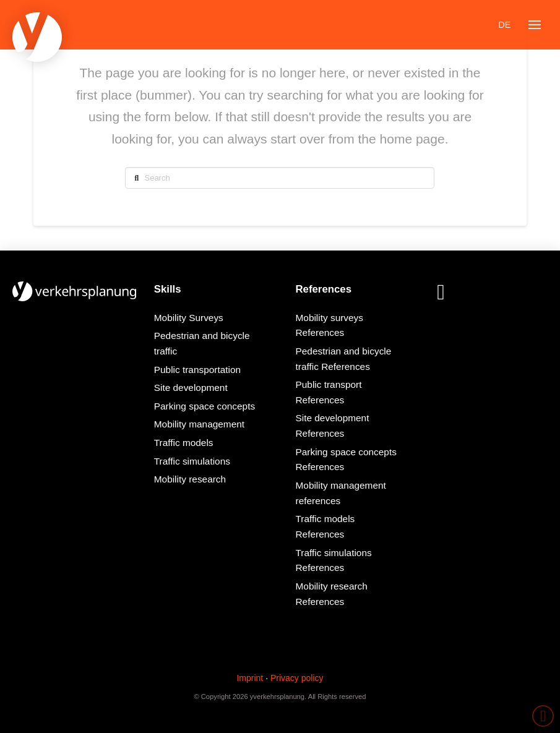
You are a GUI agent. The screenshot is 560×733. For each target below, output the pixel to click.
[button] (535, 25)
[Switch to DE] (505, 25)
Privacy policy (297, 678)
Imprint (250, 678)
